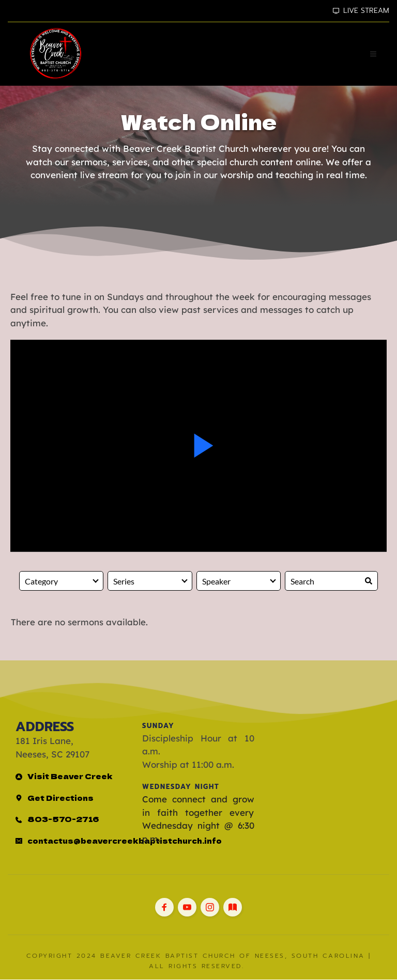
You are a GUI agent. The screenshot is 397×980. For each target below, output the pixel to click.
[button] (373, 54)
